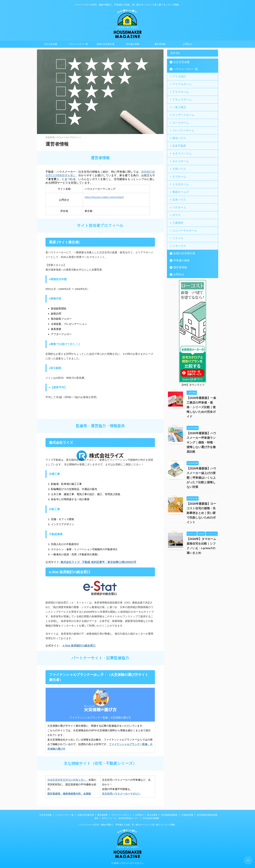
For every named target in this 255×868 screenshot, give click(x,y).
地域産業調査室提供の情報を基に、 (68, 780)
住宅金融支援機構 (151, 818)
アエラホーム (179, 90)
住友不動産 (178, 139)
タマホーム (178, 167)
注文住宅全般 (51, 44)
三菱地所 (176, 209)
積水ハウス (178, 132)
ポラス (175, 202)
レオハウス (178, 230)
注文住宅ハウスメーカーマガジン (121, 794)
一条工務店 (178, 104)
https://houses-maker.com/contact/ (104, 197)
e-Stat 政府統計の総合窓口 (79, 646)
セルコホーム (179, 153)
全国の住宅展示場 (105, 44)
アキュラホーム (180, 97)
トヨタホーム (179, 174)
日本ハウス (178, 188)
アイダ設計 (178, 76)
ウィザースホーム (181, 111)
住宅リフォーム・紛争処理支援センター (121, 818)
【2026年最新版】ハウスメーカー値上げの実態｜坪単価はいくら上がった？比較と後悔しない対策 (202, 453)
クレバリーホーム (181, 125)
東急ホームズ (179, 181)
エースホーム (179, 118)
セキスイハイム (180, 146)
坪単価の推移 (133, 44)
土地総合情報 (187, 815)
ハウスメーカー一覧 (78, 44)
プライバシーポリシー (121, 815)
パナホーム (178, 195)
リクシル (176, 223)
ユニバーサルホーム (182, 216)
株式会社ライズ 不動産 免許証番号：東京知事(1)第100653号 (98, 562)
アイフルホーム (180, 83)
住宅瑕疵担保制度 (169, 815)
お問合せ (187, 44)
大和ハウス (178, 160)
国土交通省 (152, 815)
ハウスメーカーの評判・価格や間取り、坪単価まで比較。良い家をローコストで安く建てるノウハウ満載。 (128, 825)
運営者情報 (160, 44)
